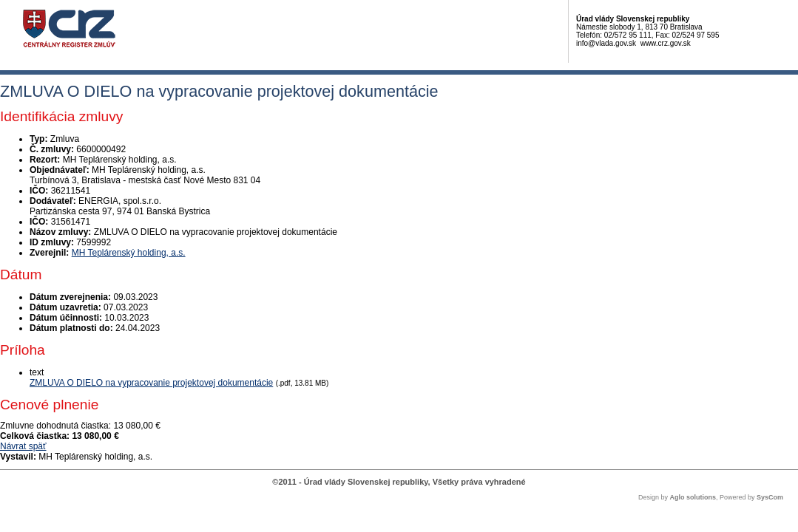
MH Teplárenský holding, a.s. (129, 253)
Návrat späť (23, 446)
